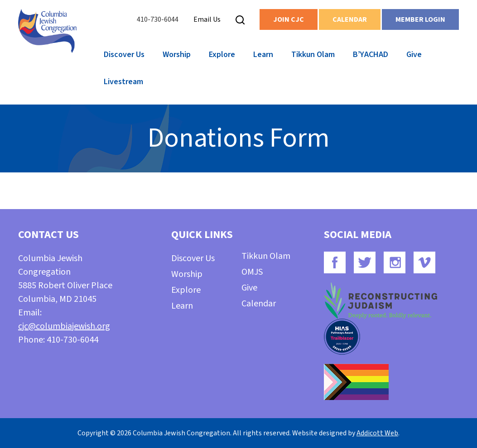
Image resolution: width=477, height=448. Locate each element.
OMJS (252, 272)
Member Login (420, 19)
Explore (222, 55)
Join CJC (289, 19)
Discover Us (124, 55)
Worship (177, 55)
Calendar (350, 19)
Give (414, 55)
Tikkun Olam (313, 55)
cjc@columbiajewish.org (64, 326)
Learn (263, 55)
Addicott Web (377, 433)
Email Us (207, 19)
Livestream (123, 82)
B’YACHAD (371, 55)
